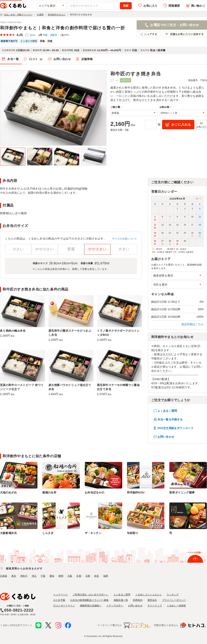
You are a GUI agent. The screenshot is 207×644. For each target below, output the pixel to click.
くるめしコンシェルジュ (148, 595)
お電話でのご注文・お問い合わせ (175, 25)
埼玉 (34, 576)
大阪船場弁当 (8, 533)
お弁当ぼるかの (95, 492)
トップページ (60, 595)
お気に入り (150, 6)
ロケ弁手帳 (59, 600)
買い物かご (198, 6)
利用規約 (138, 600)
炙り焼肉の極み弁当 (13, 331)
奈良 (97, 576)
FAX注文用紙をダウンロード (176, 428)
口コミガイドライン (64, 606)
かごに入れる (181, 124)
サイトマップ (155, 606)
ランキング (173, 595)
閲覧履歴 (174, 6)
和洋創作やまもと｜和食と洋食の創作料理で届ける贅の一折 (62, 28)
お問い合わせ (62, 59)
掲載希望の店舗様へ (91, 606)
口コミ (36, 59)
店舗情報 (87, 59)
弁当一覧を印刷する (170, 419)
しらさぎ (48, 533)
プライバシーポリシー (174, 600)
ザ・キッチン (93, 533)
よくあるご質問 (167, 411)
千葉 (43, 576)
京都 (79, 576)
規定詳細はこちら (193, 324)
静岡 (61, 576)
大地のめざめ (8, 492)
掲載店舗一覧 (121, 600)
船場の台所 (49, 492)
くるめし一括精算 (176, 606)
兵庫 (88, 576)
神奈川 (24, 576)
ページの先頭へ (195, 552)
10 (32, 35)
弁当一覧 (13, 59)
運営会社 (152, 600)
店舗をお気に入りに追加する (187, 34)
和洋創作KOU (136, 492)
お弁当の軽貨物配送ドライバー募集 (89, 600)
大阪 (70, 576)
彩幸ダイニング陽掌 (182, 492)
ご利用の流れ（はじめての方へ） (91, 595)
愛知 (52, 576)
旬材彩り (133, 533)
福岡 (106, 576)
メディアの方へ (115, 606)
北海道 (4, 576)
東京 (14, 576)
